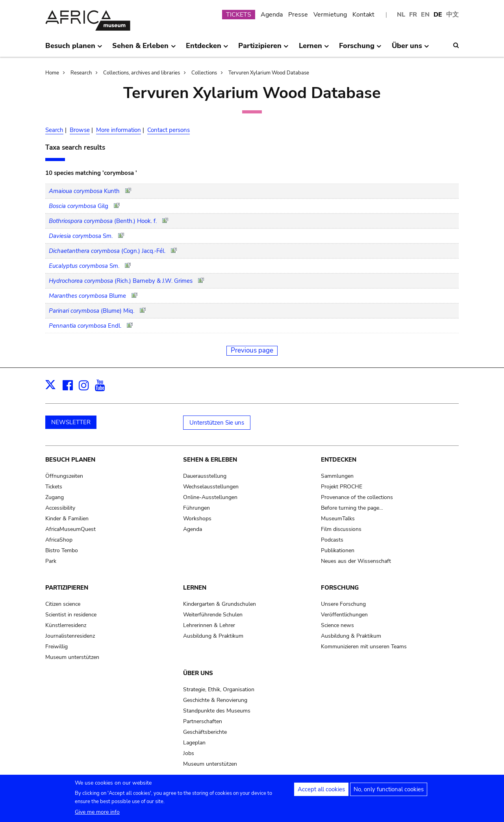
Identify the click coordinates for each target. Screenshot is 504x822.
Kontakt (363, 15)
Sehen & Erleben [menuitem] (144, 49)
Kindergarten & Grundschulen (220, 604)
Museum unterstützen (72, 657)
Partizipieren (67, 588)
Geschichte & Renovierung (215, 700)
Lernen (195, 588)
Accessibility (60, 508)
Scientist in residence (71, 615)
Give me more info (97, 816)
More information (119, 130)
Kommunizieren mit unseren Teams (364, 647)
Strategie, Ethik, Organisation (219, 689)
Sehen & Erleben (210, 460)
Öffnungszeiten (64, 476)
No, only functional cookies (389, 793)
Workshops (197, 519)
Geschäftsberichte (205, 732)
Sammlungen (337, 476)
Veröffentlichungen (344, 615)
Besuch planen (70, 460)
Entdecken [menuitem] (207, 49)
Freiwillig (57, 647)
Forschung (340, 588)
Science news (337, 625)
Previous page (252, 350)
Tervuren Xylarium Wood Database (269, 73)
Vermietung (330, 15)
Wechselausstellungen (211, 487)
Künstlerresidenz (66, 625)
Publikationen (338, 550)
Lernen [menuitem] (314, 49)
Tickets (54, 487)
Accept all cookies (321, 793)
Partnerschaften (203, 721)
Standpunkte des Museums (217, 711)
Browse (80, 130)
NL (401, 15)
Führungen (196, 508)
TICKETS (239, 15)
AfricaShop (59, 540)
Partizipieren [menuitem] (263, 49)
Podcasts (332, 540)
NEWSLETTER (71, 422)
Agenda (272, 15)
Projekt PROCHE (342, 487)
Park (51, 561)
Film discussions (341, 529)
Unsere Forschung (343, 604)
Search (54, 130)
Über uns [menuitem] (410, 49)
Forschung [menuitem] (360, 49)
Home (52, 73)
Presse (298, 15)
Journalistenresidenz (70, 636)
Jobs (189, 753)
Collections (204, 73)
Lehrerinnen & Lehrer (209, 625)
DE (438, 15)
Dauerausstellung (205, 476)
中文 (452, 15)
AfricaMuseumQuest (70, 529)
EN (425, 15)
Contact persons (169, 130)
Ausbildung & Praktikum (213, 636)
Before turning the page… (352, 508)
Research (81, 73)
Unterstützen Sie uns (217, 423)
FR (413, 15)
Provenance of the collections (357, 497)
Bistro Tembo (62, 550)
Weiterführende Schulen (213, 615)
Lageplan (194, 743)
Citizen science (63, 604)
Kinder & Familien (67, 519)
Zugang (55, 497)
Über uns (198, 673)
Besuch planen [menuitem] (74, 49)
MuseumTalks (338, 519)
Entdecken (339, 460)
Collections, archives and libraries (142, 73)
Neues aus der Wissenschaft (356, 561)
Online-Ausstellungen (210, 497)
